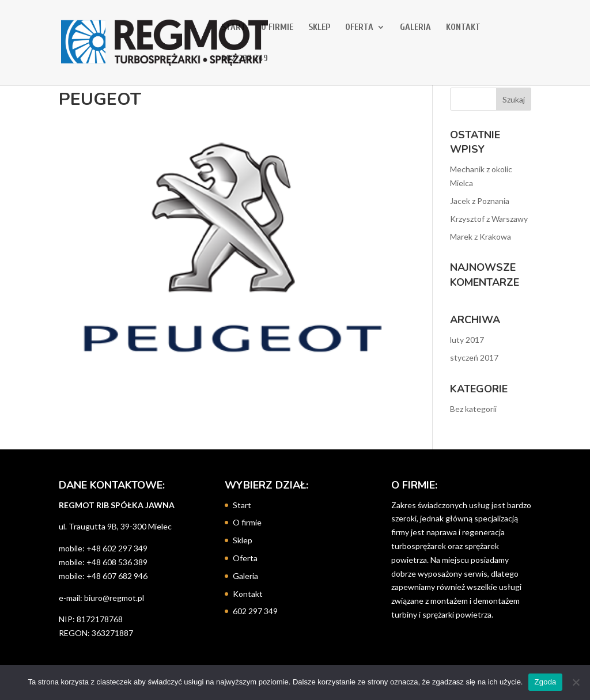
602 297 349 (245, 59)
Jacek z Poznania (480, 201)
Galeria (415, 28)
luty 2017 (467, 340)
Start (234, 28)
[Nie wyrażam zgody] (576, 682)
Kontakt (463, 28)
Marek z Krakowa (481, 237)
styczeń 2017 (474, 357)
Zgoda (545, 682)
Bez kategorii (473, 409)
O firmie (277, 28)
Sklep (319, 28)
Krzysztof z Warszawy (489, 219)
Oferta (359, 28)
